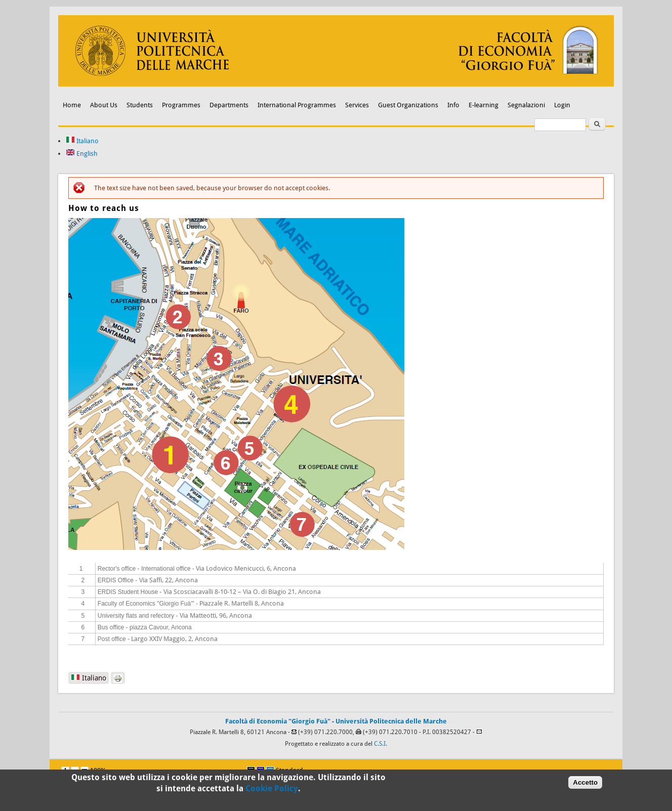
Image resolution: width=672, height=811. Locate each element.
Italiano (82, 141)
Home (72, 105)
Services (357, 105)
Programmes (181, 105)
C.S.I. (381, 744)
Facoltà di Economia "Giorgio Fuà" (278, 721)
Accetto (585, 782)
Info (453, 105)
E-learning (484, 105)
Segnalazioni (526, 105)
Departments (229, 105)
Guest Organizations (408, 105)
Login (562, 105)
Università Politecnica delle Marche (391, 721)
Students (140, 105)
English (82, 154)
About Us (104, 105)
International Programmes (297, 105)
